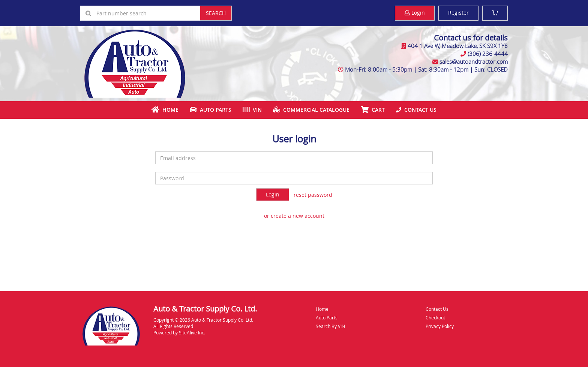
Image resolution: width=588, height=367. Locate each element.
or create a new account (294, 216)
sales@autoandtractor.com (474, 61)
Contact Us (416, 110)
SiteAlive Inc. (192, 333)
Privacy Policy (440, 326)
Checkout (435, 318)
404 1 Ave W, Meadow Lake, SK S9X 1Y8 (458, 46)
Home (165, 110)
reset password (313, 195)
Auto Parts (211, 110)
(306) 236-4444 (488, 54)
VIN (252, 110)
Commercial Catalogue (311, 110)
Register (458, 13)
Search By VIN (330, 326)
